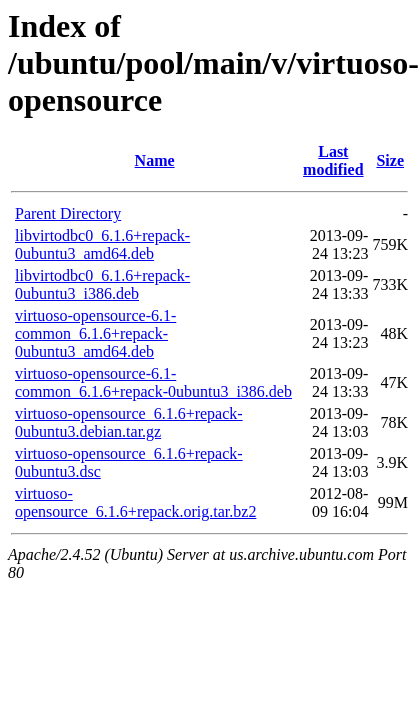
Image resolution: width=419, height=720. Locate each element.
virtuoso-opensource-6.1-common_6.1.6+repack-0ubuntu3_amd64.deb (95, 333)
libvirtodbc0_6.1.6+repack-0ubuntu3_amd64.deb (102, 244)
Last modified (333, 160)
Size (390, 160)
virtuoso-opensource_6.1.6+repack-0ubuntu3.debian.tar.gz (129, 422)
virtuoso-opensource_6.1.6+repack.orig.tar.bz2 (135, 502)
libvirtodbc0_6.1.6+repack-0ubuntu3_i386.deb (102, 284)
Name (155, 160)
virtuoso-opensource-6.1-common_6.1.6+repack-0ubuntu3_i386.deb (153, 382)
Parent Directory (68, 213)
